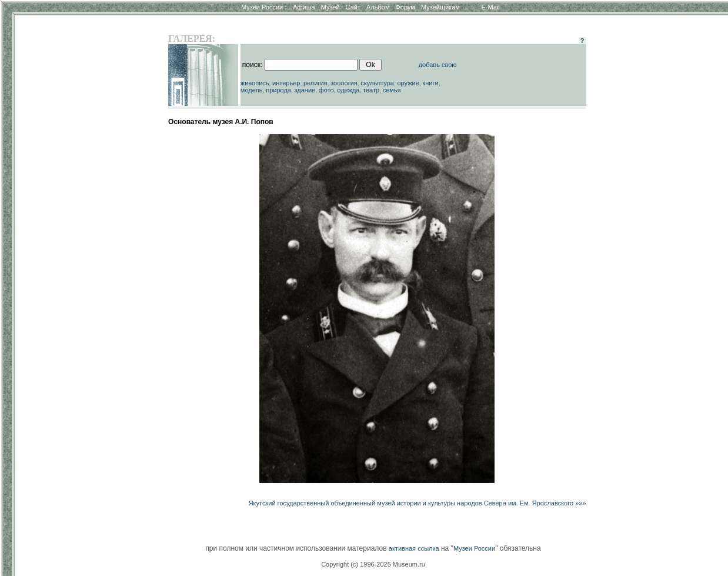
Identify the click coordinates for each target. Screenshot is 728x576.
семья (392, 90)
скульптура (377, 83)
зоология (344, 83)
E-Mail (491, 7)
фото (326, 90)
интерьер (286, 83)
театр (371, 90)
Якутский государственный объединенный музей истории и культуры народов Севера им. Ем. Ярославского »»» (418, 503)
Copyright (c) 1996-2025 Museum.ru (373, 564)
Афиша (304, 7)
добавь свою (438, 65)
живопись (255, 83)
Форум (405, 7)
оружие (408, 83)
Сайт (353, 7)
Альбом (378, 7)
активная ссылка (414, 548)
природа (278, 90)
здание (305, 90)
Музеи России (264, 7)
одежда (348, 90)
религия (315, 83)
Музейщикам (440, 7)
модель (252, 90)
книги (430, 83)
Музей (330, 7)
